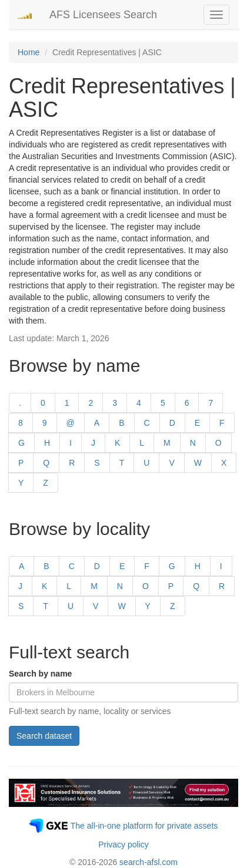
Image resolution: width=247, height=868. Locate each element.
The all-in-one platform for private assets (144, 826)
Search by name (40, 674)
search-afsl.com (148, 862)
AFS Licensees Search (103, 15)
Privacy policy (123, 845)
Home (29, 52)
